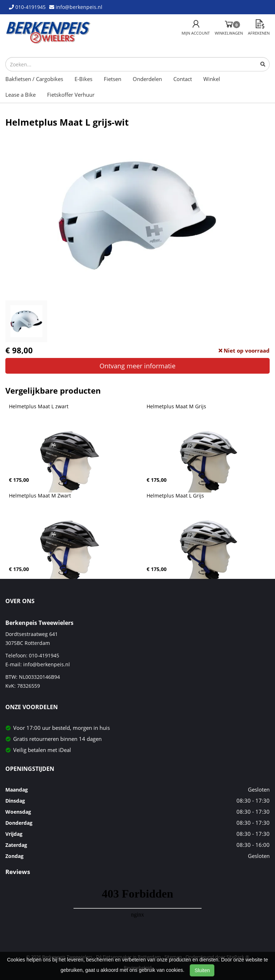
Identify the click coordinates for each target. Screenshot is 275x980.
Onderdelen (147, 79)
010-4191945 (44, 655)
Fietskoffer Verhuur (71, 95)
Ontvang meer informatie (137, 366)
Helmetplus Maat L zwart (39, 406)
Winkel (212, 79)
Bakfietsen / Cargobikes (34, 79)
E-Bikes (83, 79)
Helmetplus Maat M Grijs (176, 406)
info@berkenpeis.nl (47, 664)
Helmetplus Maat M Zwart (40, 496)
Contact (183, 79)
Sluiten (202, 970)
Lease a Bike (21, 95)
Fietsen (113, 79)
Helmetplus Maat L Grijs (175, 496)
